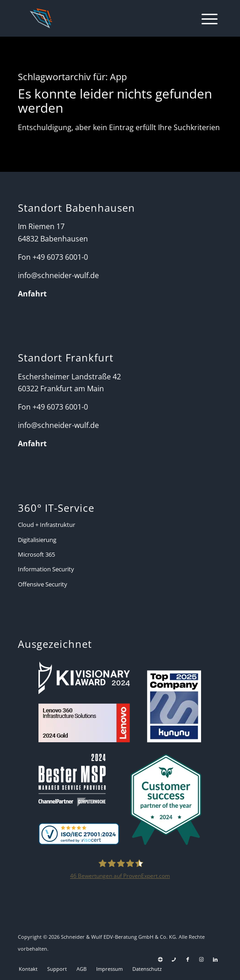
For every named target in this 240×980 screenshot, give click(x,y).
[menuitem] (205, 18)
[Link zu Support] (160, 959)
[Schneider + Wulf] (100, 18)
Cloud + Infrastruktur (46, 525)
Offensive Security (43, 584)
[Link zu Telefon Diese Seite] (174, 959)
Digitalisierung (37, 540)
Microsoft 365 (36, 554)
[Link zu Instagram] (202, 959)
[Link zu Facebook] (188, 959)
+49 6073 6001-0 (60, 257)
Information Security (46, 569)
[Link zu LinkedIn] (215, 959)
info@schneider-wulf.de (58, 275)
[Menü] (205, 18)
